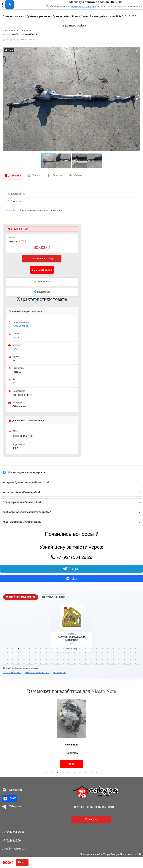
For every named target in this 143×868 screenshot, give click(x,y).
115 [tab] (108, 663)
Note (15, 349)
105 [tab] (52, 663)
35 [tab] (63, 652)
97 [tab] (7, 663)
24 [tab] (136, 648)
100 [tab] (24, 663)
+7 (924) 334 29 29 (74, 558)
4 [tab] (24, 648)
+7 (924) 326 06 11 (13, 841)
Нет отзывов (27, 40)
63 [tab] (85, 656)
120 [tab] (136, 663)
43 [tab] (108, 652)
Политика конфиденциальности (93, 807)
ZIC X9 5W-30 (59, 673)
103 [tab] (41, 663)
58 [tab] (58, 656)
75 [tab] (18, 660)
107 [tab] (63, 663)
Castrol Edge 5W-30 (12, 673)
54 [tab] (35, 656)
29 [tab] (30, 652)
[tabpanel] (71, 628)
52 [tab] (24, 656)
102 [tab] (35, 663)
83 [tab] (63, 660)
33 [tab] (52, 652)
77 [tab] (30, 660)
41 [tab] (97, 652)
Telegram (71, 569)
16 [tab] (91, 648)
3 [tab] (18, 648)
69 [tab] (119, 656)
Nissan (16, 338)
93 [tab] (119, 660)
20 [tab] (113, 648)
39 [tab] (85, 652)
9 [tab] (52, 648)
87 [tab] (85, 660)
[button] (137, 50)
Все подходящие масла (21, 597)
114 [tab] (102, 663)
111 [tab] (85, 663)
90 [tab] (102, 660)
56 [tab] (46, 656)
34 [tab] (58, 652)
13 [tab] (74, 648)
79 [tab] (41, 660)
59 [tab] (63, 656)
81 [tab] (52, 660)
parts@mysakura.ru (14, 849)
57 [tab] (52, 656)
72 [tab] (136, 656)
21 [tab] (119, 648)
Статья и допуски (54, 597)
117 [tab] (119, 663)
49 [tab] (7, 656)
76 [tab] (24, 660)
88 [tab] (91, 660)
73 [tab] (7, 660)
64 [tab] (91, 656)
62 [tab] (80, 656)
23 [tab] (130, 648)
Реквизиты (91, 819)
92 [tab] (113, 660)
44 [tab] (113, 652)
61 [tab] (74, 656)
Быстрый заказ (42, 270)
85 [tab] (74, 660)
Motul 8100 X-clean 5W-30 (37, 673)
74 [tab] (13, 660)
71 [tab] (130, 656)
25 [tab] (7, 652)
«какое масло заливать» (83, 6)
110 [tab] (80, 663)
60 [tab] (69, 656)
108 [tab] (69, 663)
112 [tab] (91, 663)
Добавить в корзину (42, 259)
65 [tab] (97, 656)
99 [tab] (18, 663)
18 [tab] (102, 648)
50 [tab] (13, 656)
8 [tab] (46, 648)
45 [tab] (119, 652)
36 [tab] (69, 652)
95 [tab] (130, 660)
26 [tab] (13, 652)
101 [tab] (30, 663)
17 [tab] (97, 648)
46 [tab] (125, 652)
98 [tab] (13, 663)
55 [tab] (41, 656)
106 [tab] (58, 663)
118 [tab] (125, 663)
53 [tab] (30, 656)
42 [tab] (102, 652)
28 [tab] (24, 652)
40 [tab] (91, 652)
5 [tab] (30, 648)
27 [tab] (18, 652)
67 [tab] (108, 656)
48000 (71, 764)
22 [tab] (125, 648)
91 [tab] (108, 660)
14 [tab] (80, 648)
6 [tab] (35, 648)
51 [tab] (18, 656)
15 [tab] (85, 648)
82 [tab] (58, 660)
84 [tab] (69, 660)
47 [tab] (130, 652)
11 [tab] (63, 648)
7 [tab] (41, 648)
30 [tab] (35, 652)
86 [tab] (80, 660)
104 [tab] (46, 663)
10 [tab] (58, 648)
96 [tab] (136, 660)
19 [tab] (108, 648)
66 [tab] (102, 656)
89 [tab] (97, 660)
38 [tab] (80, 652)
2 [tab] (13, 648)
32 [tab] (46, 652)
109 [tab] (74, 663)
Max (71, 579)
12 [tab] (69, 648)
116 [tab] (113, 663)
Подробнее (12, 210)
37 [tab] (74, 652)
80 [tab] (46, 660)
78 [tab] (35, 660)
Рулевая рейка (20, 326)
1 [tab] (7, 648)
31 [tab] (41, 652)
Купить (22, 862)
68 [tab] (113, 656)
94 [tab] (125, 660)
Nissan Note (104, 691)
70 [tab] (125, 656)
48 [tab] (136, 652)
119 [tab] (130, 663)
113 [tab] (97, 663)
